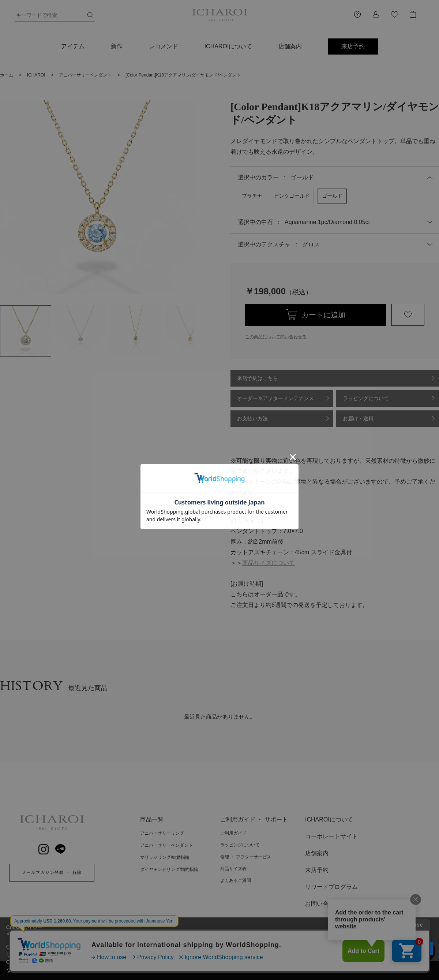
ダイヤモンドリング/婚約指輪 (169, 869)
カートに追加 (323, 315)
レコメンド (164, 46)
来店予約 (353, 46)
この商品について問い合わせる (276, 337)
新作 (117, 46)
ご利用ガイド (233, 833)
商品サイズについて (269, 563)
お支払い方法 (252, 418)
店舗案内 (290, 46)
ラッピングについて (366, 398)
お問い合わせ (323, 904)
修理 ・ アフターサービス (246, 857)
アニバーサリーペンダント (166, 845)
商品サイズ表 (233, 869)
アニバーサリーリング (162, 833)
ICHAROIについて (228, 46)
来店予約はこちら (258, 378)
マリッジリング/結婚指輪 (165, 857)
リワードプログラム (331, 887)
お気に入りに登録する (408, 315)
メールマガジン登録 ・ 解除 (52, 872)
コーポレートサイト (331, 836)
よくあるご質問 (236, 880)
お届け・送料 (358, 418)
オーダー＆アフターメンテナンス (275, 398)
